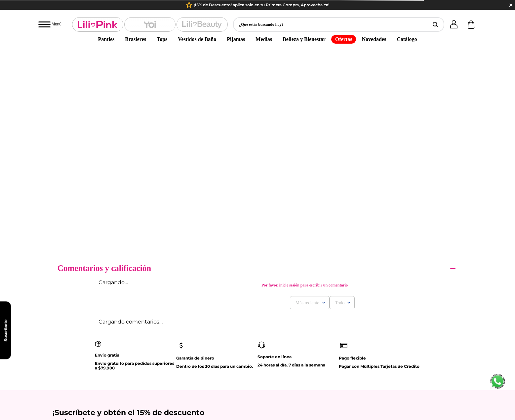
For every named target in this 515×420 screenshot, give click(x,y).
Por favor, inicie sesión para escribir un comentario (305, 80)
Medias (264, 39)
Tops (162, 39)
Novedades (374, 39)
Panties (106, 39)
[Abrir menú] (50, 24)
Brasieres (136, 39)
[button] (339, 24)
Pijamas (236, 39)
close (511, 5)
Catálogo (407, 39)
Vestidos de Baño (197, 39)
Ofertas (344, 39)
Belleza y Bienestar (304, 39)
